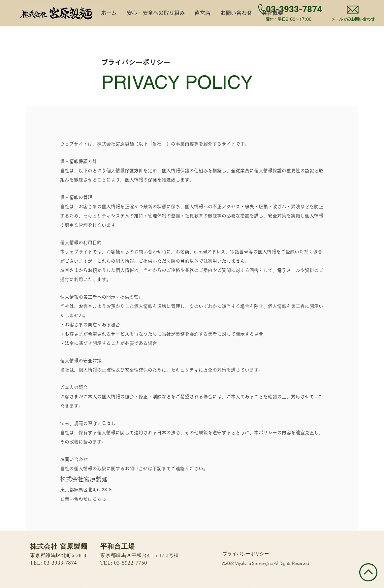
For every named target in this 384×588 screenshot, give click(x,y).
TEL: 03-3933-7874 (53, 563)
